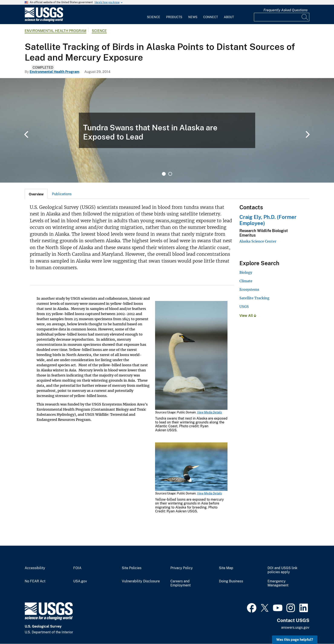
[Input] (282, 17)
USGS (244, 307)
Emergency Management (278, 583)
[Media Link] (191, 356)
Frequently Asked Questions (286, 10)
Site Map (226, 568)
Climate (246, 281)
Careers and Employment (181, 583)
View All (248, 316)
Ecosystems (249, 289)
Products (174, 17)
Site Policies (132, 568)
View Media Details (209, 412)
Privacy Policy (182, 568)
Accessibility (35, 568)
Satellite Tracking (254, 298)
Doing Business (231, 581)
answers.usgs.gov (295, 627)
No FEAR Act (35, 581)
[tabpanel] (167, 130)
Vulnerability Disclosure (141, 581)
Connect (211, 17)
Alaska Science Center (258, 241)
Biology (246, 272)
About (229, 17)
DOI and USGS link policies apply (282, 570)
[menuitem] (154, 15)
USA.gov (80, 581)
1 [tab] (164, 174)
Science (154, 17)
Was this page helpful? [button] (295, 640)
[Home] (44, 21)
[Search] (305, 17)
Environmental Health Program (55, 31)
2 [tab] (170, 174)
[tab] (36, 194)
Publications (62, 194)
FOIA (77, 568)
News (193, 17)
